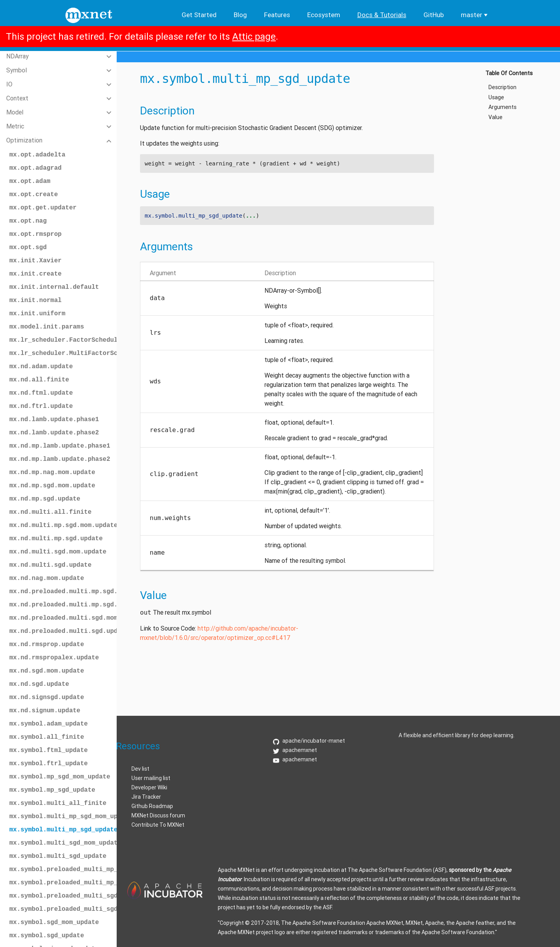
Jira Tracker (146, 797)
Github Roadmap (152, 806)
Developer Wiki (149, 787)
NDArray (17, 56)
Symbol (17, 70)
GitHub (434, 15)
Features (277, 15)
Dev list (140, 769)
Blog (240, 15)
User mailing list (151, 778)
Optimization (24, 140)
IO (9, 84)
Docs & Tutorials (382, 15)
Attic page (254, 36)
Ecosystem (324, 15)
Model (15, 112)
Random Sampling (31, 926)
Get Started (199, 15)
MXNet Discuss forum (158, 815)
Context (17, 98)
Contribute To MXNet (158, 825)
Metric (15, 126)
